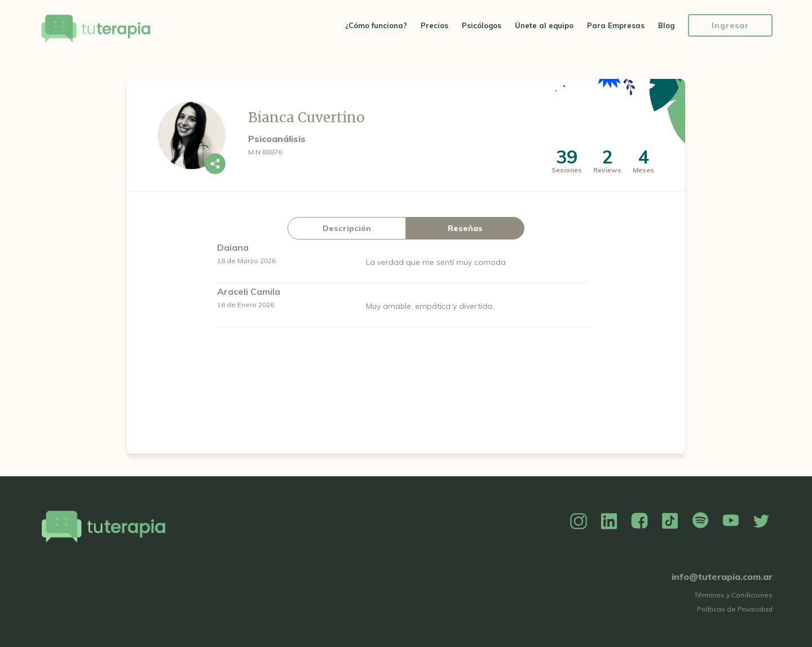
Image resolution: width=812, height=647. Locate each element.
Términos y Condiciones (733, 595)
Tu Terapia (96, 30)
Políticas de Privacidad (735, 609)
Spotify (700, 521)
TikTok (670, 521)
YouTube (731, 521)
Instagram (579, 521)
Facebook (639, 521)
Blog (666, 25)
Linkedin (609, 521)
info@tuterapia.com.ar (722, 577)
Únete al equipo (544, 25)
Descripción (347, 228)
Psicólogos (482, 25)
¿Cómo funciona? (376, 25)
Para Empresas (616, 25)
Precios (434, 25)
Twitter (761, 521)
